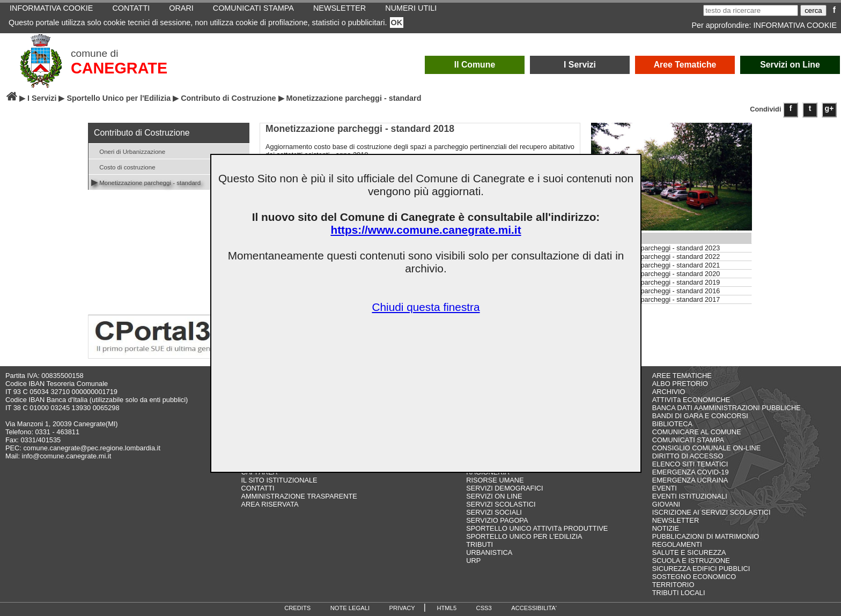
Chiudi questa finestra (426, 307)
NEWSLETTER (676, 520)
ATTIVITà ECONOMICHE (691, 400)
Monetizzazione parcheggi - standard (146, 182)
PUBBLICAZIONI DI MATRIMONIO (706, 536)
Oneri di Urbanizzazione (128, 151)
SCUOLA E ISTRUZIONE (691, 561)
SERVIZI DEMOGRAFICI (504, 488)
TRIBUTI (479, 544)
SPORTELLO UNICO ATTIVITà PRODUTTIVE (537, 528)
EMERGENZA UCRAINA (690, 480)
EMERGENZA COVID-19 (691, 472)
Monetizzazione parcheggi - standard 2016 (656, 291)
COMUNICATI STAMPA (688, 440)
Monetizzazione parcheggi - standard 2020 (656, 274)
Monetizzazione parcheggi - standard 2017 (656, 300)
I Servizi (580, 65)
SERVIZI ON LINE (494, 496)
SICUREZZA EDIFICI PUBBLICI (701, 569)
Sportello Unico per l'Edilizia (119, 98)
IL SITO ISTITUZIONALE (279, 480)
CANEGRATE (119, 68)
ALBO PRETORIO (680, 384)
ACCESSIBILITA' (534, 608)
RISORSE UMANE (495, 480)
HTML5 (447, 608)
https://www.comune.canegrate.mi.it (426, 230)
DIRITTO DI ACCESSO (688, 456)
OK (397, 23)
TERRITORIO (673, 585)
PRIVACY (402, 608)
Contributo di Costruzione (228, 98)
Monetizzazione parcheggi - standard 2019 (656, 283)
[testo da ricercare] (751, 10)
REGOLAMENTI (677, 544)
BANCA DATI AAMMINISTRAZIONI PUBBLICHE (726, 408)
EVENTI (665, 488)
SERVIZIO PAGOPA (497, 520)
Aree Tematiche (685, 65)
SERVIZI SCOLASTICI (501, 504)
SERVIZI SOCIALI (494, 512)
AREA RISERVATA (270, 504)
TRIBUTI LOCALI (679, 593)
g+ (829, 108)
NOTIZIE (666, 528)
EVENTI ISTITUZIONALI (690, 496)
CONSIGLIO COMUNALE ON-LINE (707, 448)
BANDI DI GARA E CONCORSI (700, 416)
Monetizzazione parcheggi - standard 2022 (656, 257)
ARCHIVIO (669, 392)
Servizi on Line (790, 65)
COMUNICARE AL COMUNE (697, 432)
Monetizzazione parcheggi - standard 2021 (656, 265)
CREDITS (297, 608)
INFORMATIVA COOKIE (795, 25)
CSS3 (484, 608)
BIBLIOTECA (672, 424)
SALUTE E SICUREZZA (689, 552)
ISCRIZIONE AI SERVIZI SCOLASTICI (711, 512)
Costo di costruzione (123, 166)
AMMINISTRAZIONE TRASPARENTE (299, 496)
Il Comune (475, 65)
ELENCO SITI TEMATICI (690, 464)
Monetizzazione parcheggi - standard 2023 (656, 248)
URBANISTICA (489, 552)
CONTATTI (257, 488)
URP (473, 561)
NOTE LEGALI (350, 608)
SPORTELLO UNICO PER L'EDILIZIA (524, 536)
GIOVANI (666, 504)
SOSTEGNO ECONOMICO (694, 577)
